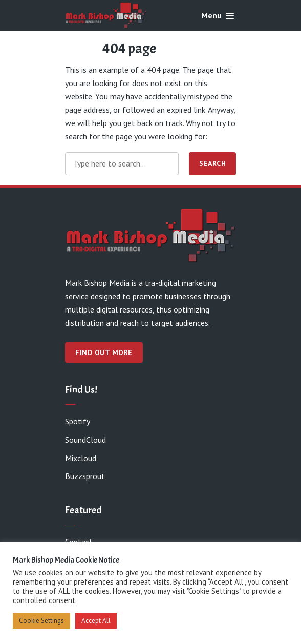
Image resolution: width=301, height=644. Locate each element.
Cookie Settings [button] (41, 621)
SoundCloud (85, 440)
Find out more (104, 352)
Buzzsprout (85, 476)
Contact (79, 542)
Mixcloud (81, 458)
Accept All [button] (96, 621)
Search (212, 163)
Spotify (78, 421)
